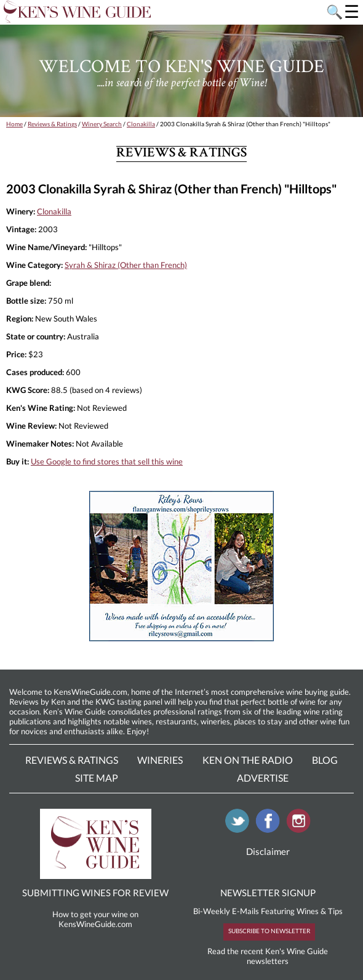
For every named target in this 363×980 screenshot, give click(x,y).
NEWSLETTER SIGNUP (268, 893)
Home (14, 124)
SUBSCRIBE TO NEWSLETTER (269, 931)
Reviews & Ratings (52, 124)
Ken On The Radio (248, 760)
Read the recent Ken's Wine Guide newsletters (268, 956)
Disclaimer (268, 851)
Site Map (97, 778)
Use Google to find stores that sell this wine (107, 461)
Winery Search (102, 124)
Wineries (160, 760)
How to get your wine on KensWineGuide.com (95, 919)
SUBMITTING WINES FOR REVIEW (95, 893)
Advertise (263, 778)
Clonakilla (141, 124)
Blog (325, 760)
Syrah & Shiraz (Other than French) (126, 265)
